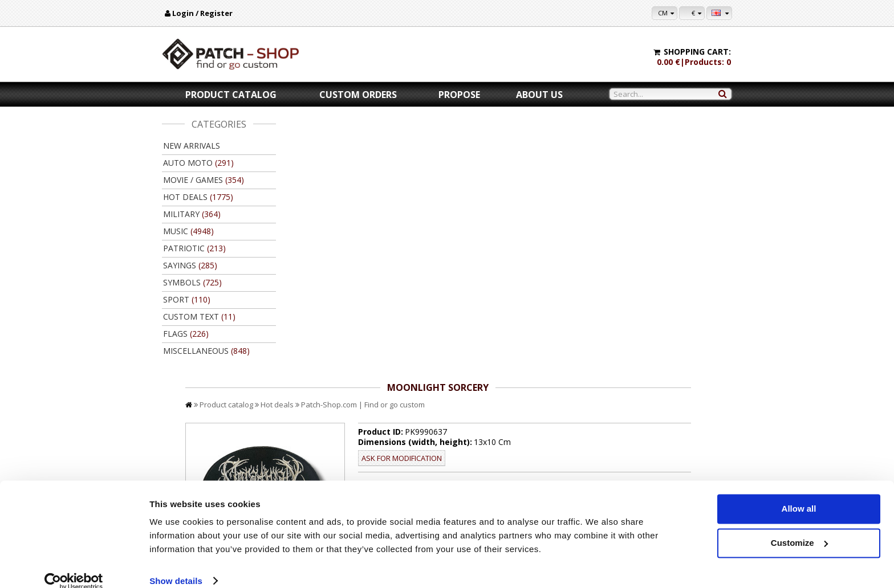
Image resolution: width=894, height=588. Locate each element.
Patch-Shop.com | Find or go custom (477, 141)
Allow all (799, 494)
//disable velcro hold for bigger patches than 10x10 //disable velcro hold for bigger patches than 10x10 (557, 263)
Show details (176, 565)
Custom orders (358, 95)
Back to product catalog (680, 420)
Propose (459, 95)
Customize (799, 527)
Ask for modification (490, 195)
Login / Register (202, 13)
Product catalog (231, 95)
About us (539, 95)
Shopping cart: (697, 52)
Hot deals (391, 141)
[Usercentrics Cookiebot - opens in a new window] (74, 566)
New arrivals (192, 146)
